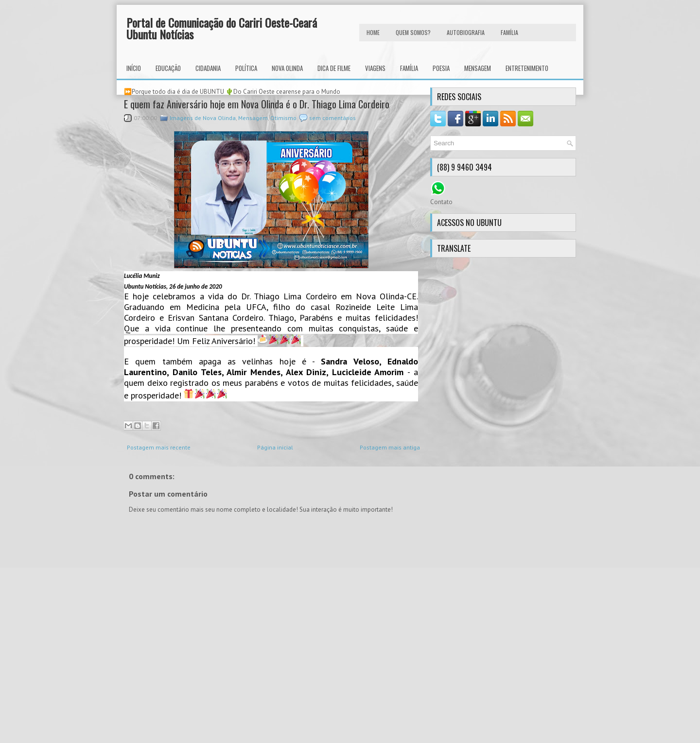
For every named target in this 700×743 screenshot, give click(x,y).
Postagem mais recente (159, 447)
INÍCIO (134, 68)
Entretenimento (527, 68)
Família (409, 68)
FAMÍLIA (509, 32)
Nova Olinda (287, 68)
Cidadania (208, 68)
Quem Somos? (413, 32)
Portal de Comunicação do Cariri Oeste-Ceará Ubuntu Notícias (222, 28)
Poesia (441, 68)
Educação (168, 68)
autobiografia (466, 32)
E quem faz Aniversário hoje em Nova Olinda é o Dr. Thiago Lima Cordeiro (257, 104)
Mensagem (478, 68)
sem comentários (332, 118)
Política (246, 68)
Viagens (375, 68)
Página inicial (275, 447)
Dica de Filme (334, 68)
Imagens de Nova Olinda (203, 118)
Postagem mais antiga (390, 447)
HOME (373, 32)
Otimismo (283, 118)
